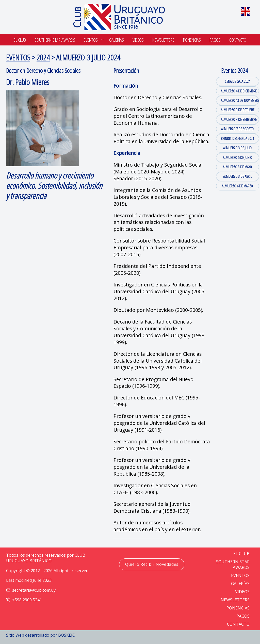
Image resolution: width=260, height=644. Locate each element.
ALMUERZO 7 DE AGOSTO (237, 129)
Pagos (215, 40)
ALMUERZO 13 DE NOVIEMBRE (240, 100)
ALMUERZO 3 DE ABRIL (237, 176)
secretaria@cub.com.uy (34, 590)
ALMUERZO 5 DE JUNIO (238, 157)
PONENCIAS (238, 608)
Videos (138, 40)
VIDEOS (242, 592)
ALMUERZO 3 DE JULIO (237, 148)
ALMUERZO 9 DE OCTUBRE (238, 110)
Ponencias (192, 40)
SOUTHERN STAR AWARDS (55, 40)
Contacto (238, 40)
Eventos (91, 40)
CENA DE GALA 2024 (237, 81)
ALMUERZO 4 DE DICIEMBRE (239, 91)
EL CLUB (241, 554)
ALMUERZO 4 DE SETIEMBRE (239, 119)
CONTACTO (238, 624)
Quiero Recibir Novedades (152, 564)
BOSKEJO (67, 635)
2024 (43, 57)
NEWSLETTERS (235, 600)
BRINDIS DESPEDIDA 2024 (237, 138)
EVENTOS (18, 57)
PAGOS (243, 616)
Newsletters (163, 40)
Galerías (117, 40)
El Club (20, 40)
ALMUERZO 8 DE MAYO (237, 167)
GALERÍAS (240, 584)
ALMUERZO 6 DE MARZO (237, 186)
